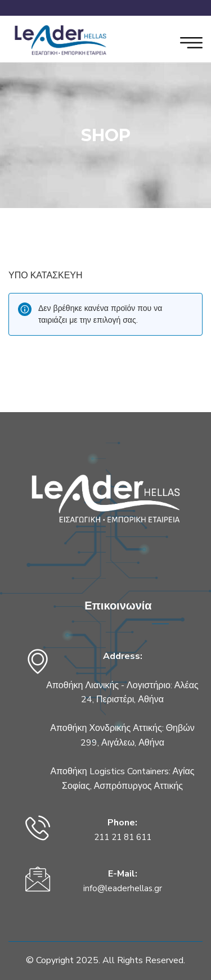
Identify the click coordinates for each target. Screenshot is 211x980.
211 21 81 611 (123, 837)
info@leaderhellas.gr (123, 888)
